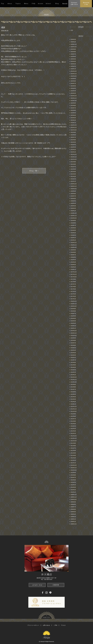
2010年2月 (73, 490)
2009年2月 (73, 519)
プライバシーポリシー (33, 625)
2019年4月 (73, 233)
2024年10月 (74, 76)
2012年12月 (74, 407)
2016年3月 (73, 323)
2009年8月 (73, 504)
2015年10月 (74, 336)
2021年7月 (73, 167)
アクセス (63, 625)
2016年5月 (73, 318)
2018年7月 (73, 255)
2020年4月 (73, 203)
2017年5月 (73, 289)
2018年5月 (73, 260)
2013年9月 (73, 384)
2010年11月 (74, 468)
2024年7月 (73, 83)
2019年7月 (73, 225)
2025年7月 (73, 54)
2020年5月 (73, 201)
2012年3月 (73, 429)
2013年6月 (73, 392)
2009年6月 (73, 509)
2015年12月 (74, 331)
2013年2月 (73, 402)
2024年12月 (74, 71)
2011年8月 (73, 446)
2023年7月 (73, 108)
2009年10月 (74, 500)
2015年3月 (73, 353)
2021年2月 (73, 179)
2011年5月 (73, 453)
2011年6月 (73, 451)
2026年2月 (73, 42)
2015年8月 (73, 340)
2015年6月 (73, 345)
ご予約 (55, 625)
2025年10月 (74, 47)
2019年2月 (73, 238)
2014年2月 (73, 372)
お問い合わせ (46, 625)
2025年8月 (73, 52)
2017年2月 (73, 296)
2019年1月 (73, 240)
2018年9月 (73, 250)
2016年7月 (73, 314)
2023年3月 (73, 118)
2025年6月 (73, 57)
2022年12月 (74, 125)
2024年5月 (73, 86)
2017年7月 (73, 284)
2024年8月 (73, 81)
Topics (18, 4)
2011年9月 (73, 443)
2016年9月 (73, 309)
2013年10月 (74, 382)
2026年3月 (73, 39)
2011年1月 (73, 463)
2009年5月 (73, 512)
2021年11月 (74, 157)
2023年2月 (73, 120)
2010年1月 (73, 492)
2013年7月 (73, 389)
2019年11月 (74, 216)
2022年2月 (73, 150)
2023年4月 (73, 115)
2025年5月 (73, 59)
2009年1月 (73, 522)
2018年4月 (73, 262)
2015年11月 (74, 333)
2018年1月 (73, 269)
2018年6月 (73, 257)
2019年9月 (73, 221)
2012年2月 (73, 431)
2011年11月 (74, 438)
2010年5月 (73, 482)
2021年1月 (73, 181)
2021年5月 (73, 172)
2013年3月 (73, 399)
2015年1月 (73, 358)
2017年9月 (73, 279)
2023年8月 (73, 106)
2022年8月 (73, 135)
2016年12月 (74, 301)
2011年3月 (73, 458)
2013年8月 (73, 387)
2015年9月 (73, 338)
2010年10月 (74, 470)
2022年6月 (73, 140)
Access (40, 4)
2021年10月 (74, 159)
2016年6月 (73, 316)
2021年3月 (73, 176)
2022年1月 (73, 152)
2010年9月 (73, 473)
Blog (57, 4)
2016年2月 (73, 326)
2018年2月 (73, 267)
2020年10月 (74, 189)
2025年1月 (73, 69)
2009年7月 (73, 507)
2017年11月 (74, 274)
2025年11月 (74, 44)
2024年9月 (73, 79)
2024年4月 (73, 88)
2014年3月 (73, 370)
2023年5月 (73, 113)
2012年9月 (73, 414)
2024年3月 (73, 91)
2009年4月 (73, 514)
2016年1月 (73, 328)
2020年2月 (73, 208)
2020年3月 (73, 206)
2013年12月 (74, 377)
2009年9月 (73, 502)
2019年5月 (73, 230)
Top (3, 4)
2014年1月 (73, 375)
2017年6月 (73, 287)
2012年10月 (74, 411)
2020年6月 (73, 199)
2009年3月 (73, 517)
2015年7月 (73, 343)
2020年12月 (74, 184)
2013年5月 (73, 394)
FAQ (33, 4)
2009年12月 (74, 495)
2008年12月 (74, 524)
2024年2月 (73, 93)
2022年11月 (74, 128)
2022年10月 (74, 130)
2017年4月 (73, 291)
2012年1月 (73, 433)
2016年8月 (73, 311)
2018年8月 (73, 252)
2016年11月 (74, 304)
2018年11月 (74, 245)
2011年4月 (73, 455)
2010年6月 (73, 480)
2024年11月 (74, 74)
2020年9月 (73, 191)
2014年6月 (73, 362)
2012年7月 (73, 419)
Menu (26, 4)
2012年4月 (73, 426)
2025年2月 (73, 66)
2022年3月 (73, 147)
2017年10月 (74, 277)
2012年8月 (73, 416)
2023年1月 (73, 123)
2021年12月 (74, 154)
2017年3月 (73, 294)
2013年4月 (73, 397)
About (10, 4)
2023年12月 (74, 96)
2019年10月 (74, 218)
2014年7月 (73, 360)
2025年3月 (73, 64)
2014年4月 (73, 367)
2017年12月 (74, 272)
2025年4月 (73, 61)
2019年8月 (73, 223)
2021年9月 (73, 162)
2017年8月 (73, 282)
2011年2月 (73, 460)
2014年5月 (73, 365)
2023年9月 (73, 103)
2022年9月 (73, 132)
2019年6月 (73, 228)
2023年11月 (74, 98)
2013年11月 (74, 380)
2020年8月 (73, 194)
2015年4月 (73, 350)
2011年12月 (74, 436)
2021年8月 (73, 164)
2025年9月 (73, 49)
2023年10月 (74, 101)
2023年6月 (73, 110)
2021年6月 (73, 169)
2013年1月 (73, 404)
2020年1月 (73, 211)
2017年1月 (73, 299)
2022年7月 (73, 137)
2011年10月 (74, 441)
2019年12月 (74, 213)
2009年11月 (74, 497)
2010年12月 (74, 465)
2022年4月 (73, 145)
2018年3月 (73, 265)
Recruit (65, 4)
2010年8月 (73, 475)
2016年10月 (74, 306)
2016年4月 (73, 321)
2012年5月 (73, 424)
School (48, 4)
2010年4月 (73, 485)
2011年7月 (73, 448)
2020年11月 (74, 186)
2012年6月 (73, 421)
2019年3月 (73, 235)
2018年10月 (74, 247)
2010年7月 (73, 477)
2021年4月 (73, 174)
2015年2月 (73, 355)
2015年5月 (73, 348)
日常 (72, 30)
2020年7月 (73, 196)
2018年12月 (74, 243)
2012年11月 (74, 409)
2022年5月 (73, 142)
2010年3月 (73, 487)
